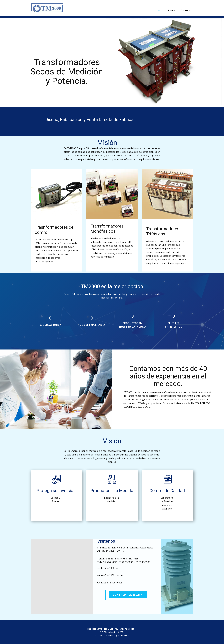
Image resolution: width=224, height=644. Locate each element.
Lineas (172, 10)
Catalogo (186, 10)
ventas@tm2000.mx (128, 595)
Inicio (160, 10)
